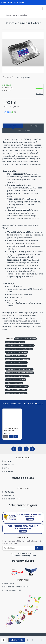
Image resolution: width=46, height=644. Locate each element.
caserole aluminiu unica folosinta (19, 349)
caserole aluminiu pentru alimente (20, 373)
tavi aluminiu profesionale (16, 390)
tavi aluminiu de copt (14, 383)
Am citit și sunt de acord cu (24, 555)
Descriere (13, 126)
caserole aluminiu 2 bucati (16, 363)
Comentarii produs (23, 131)
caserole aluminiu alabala (25, 339)
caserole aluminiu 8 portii (16, 366)
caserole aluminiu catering (17, 352)
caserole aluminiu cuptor (16, 356)
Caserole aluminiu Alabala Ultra (11, 430)
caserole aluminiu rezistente (17, 376)
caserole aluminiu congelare (17, 359)
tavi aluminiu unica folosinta (17, 386)
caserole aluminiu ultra (15, 342)
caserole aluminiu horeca (16, 393)
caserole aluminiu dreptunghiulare (20, 345)
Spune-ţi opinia (23, 77)
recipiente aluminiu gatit (16, 379)
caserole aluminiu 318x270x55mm (19, 369)
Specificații (33, 126)
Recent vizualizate (12, 404)
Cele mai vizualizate (33, 404)
